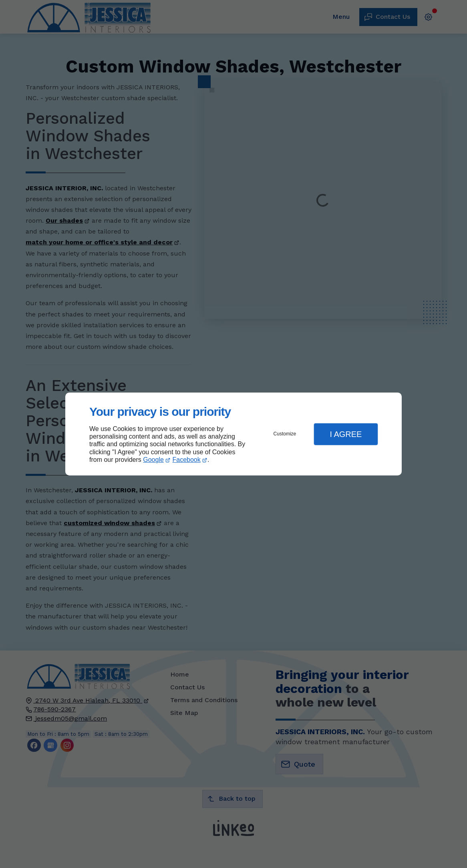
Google (153, 460)
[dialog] (233, 434)
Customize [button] (285, 434)
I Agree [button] (346, 434)
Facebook (187, 460)
